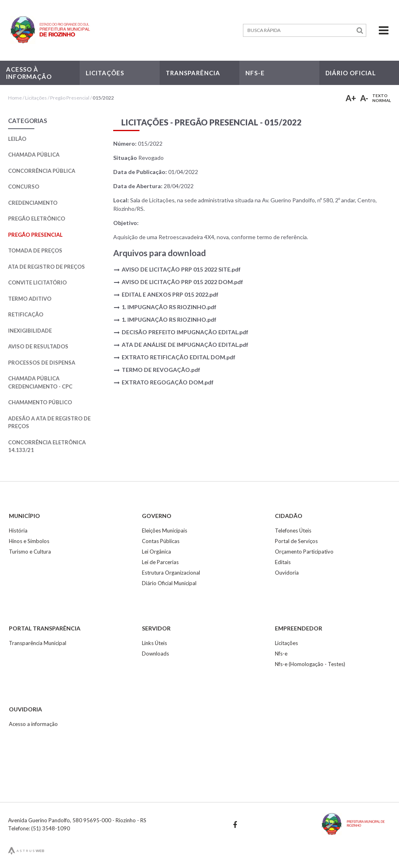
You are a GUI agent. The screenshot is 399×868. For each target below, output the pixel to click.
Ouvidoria (287, 573)
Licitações (36, 98)
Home (15, 98)
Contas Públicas (161, 541)
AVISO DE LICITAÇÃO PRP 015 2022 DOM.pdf (182, 282)
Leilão (17, 139)
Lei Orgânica (156, 552)
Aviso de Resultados (38, 346)
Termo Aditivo (30, 299)
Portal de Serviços (296, 541)
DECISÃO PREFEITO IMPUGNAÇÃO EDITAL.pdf (185, 332)
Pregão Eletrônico (37, 219)
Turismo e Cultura (30, 552)
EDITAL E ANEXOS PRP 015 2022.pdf (170, 294)
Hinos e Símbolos (29, 541)
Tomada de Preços (35, 250)
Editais (283, 562)
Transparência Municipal (38, 643)
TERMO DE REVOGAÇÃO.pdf (161, 370)
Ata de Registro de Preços (46, 267)
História (18, 531)
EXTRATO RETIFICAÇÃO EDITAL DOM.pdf (178, 357)
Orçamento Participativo (304, 552)
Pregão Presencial (70, 98)
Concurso (24, 187)
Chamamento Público (40, 402)
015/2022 (103, 98)
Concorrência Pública (42, 171)
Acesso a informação (33, 724)
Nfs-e (281, 654)
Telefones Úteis (293, 531)
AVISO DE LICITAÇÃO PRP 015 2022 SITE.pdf (181, 269)
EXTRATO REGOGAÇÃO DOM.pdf (168, 382)
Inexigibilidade (30, 331)
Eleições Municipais (165, 531)
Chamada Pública (34, 155)
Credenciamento (33, 203)
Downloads (155, 654)
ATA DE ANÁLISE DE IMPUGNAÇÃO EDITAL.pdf (185, 345)
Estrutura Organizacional (171, 573)
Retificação (26, 314)
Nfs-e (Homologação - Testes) (310, 664)
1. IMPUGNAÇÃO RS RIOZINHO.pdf (169, 307)
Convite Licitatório (37, 282)
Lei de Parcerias (160, 562)
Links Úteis (154, 643)
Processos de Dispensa (42, 363)
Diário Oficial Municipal (169, 583)
